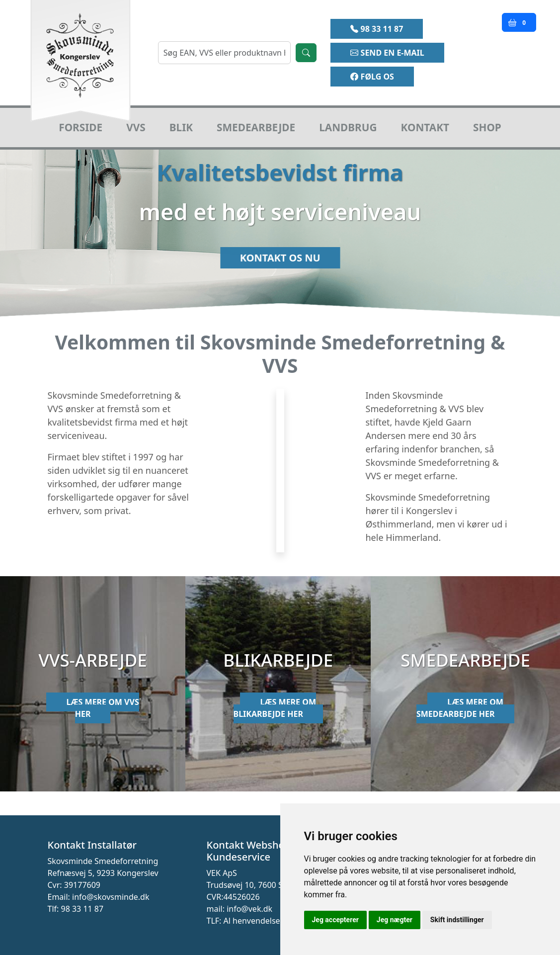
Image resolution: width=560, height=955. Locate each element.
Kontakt (425, 127)
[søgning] (225, 53)
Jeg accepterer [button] (335, 920)
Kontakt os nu (280, 265)
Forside (80, 127)
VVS (136, 127)
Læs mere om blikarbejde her (275, 708)
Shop (487, 127)
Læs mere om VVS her (102, 708)
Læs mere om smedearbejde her (460, 708)
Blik (181, 127)
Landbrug (348, 127)
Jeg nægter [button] (395, 920)
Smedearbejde (256, 127)
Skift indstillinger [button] (457, 920)
